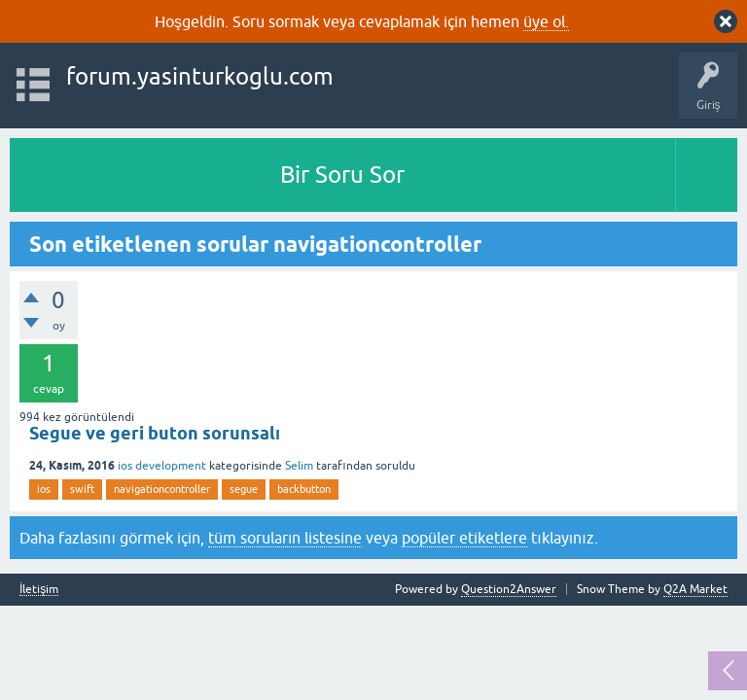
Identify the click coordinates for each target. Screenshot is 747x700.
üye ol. (546, 21)
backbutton (304, 489)
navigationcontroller (162, 489)
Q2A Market (695, 589)
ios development (162, 466)
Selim (299, 466)
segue (244, 489)
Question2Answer (509, 589)
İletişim (39, 590)
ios (44, 489)
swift (82, 489)
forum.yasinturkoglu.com (200, 76)
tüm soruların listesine (285, 538)
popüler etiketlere (464, 538)
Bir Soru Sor (342, 175)
